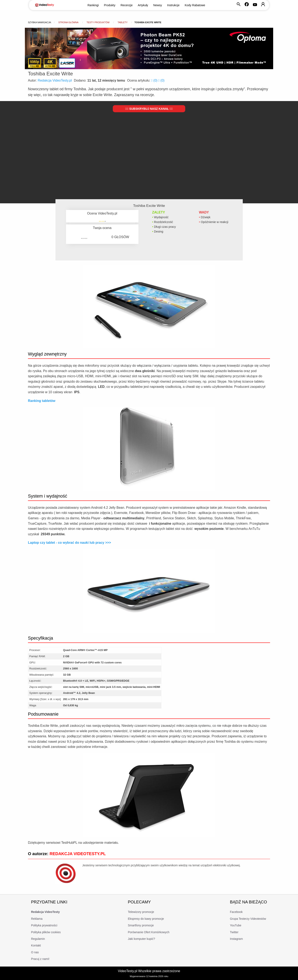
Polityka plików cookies (46, 932)
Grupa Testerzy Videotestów (248, 919)
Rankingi (93, 5)
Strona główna (68, 22)
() (155, 80)
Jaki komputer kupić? (142, 939)
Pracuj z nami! (40, 959)
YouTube (236, 925)
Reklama (37, 919)
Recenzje (126, 5)
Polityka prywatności (44, 925)
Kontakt (36, 945)
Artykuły (143, 5)
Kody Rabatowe (195, 5)
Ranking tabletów (42, 401)
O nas (35, 952)
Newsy (158, 5)
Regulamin (38, 939)
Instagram (236, 939)
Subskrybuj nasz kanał (149, 109)
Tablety (123, 22)
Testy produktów (98, 22)
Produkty (110, 5)
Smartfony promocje (141, 925)
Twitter (234, 932)
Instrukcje (173, 5)
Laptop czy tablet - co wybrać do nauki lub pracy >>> (69, 543)
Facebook (236, 912)
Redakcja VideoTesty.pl (55, 80)
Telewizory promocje (141, 912)
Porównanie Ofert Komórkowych (149, 932)
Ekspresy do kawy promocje (146, 919)
